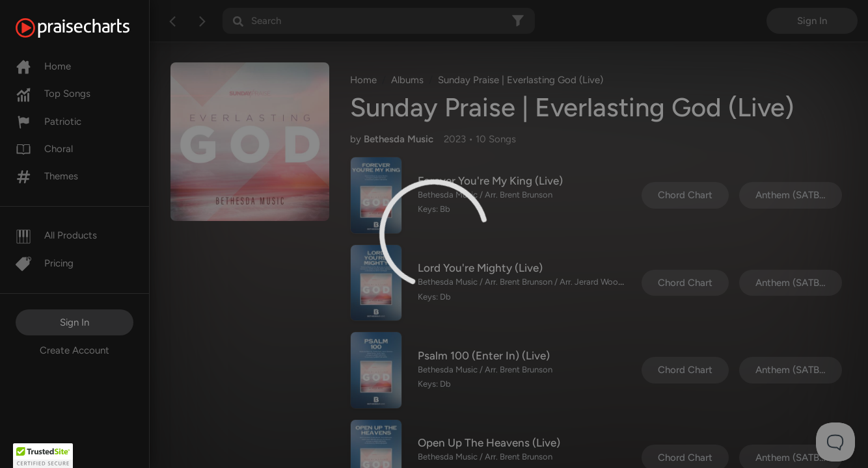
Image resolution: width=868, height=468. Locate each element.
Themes (47, 176)
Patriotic (48, 122)
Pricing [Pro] (45, 263)
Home (43, 66)
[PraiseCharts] (89, 28)
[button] (43, 456)
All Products (56, 235)
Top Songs (53, 94)
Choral (44, 149)
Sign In (75, 322)
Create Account (75, 350)
